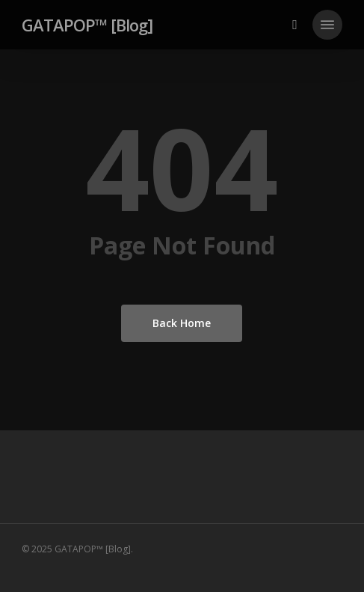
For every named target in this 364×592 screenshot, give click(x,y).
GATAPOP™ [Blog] (87, 25)
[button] (327, 25)
